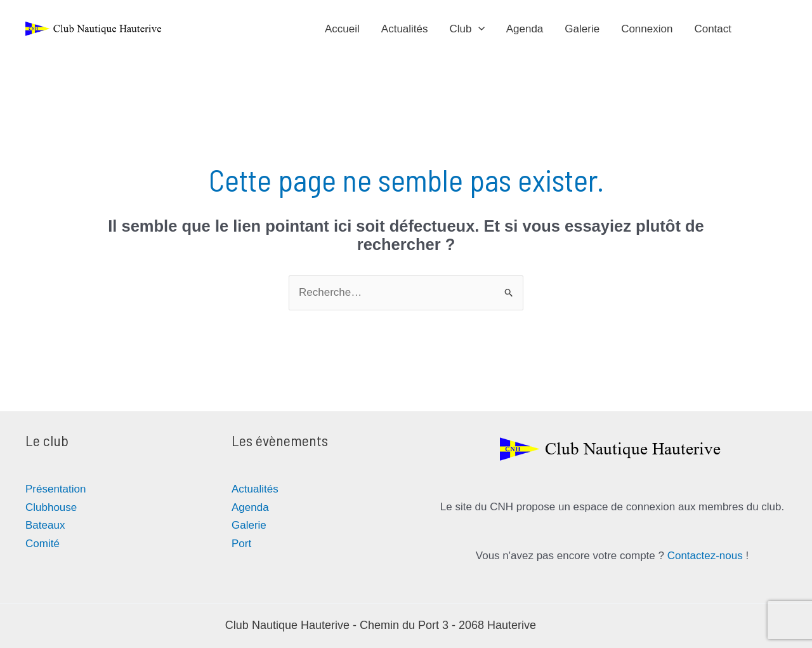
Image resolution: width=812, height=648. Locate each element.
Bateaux (45, 525)
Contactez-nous (705, 556)
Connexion (647, 29)
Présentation (56, 489)
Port (241, 544)
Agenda (525, 29)
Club (467, 29)
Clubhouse (51, 507)
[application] (478, 29)
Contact (713, 29)
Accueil (342, 29)
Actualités (405, 29)
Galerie (582, 29)
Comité (43, 544)
